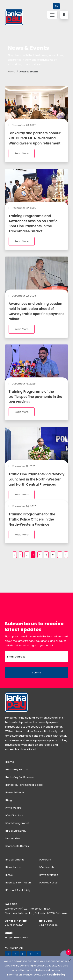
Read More (22, 153)
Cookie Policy (48, 883)
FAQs (9, 875)
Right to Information (18, 883)
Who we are (13, 808)
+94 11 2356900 (14, 925)
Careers (45, 860)
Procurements (15, 860)
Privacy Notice (49, 875)
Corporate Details (17, 846)
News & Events (15, 792)
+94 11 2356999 (48, 925)
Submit (36, 673)
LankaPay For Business (20, 777)
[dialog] (36, 968)
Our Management (17, 823)
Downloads (13, 867)
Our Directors (14, 815)
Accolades (12, 838)
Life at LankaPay (15, 831)
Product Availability (17, 890)
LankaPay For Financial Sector (24, 785)
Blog (8, 800)
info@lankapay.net (17, 938)
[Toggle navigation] (52, 15)
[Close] (70, 960)
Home (11, 72)
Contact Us (47, 867)
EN (57, 6)
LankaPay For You (16, 769)
